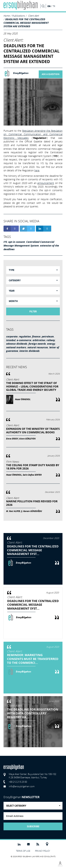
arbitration (39, 340)
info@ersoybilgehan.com (22, 786)
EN (49, 6)
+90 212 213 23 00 (18, 782)
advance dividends (17, 344)
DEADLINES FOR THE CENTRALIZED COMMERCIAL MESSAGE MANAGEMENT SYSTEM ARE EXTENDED (26, 23)
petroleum (48, 337)
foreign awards (37, 344)
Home (7, 16)
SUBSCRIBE (33, 826)
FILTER (33, 311)
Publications (19, 16)
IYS (5, 242)
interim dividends (29, 351)
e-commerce (24, 340)
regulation (25, 337)
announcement (46, 183)
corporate (12, 337)
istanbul (11, 340)
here (37, 170)
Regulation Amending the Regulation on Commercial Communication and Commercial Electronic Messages (33, 134)
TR (54, 6)
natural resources (38, 347)
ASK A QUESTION (51, 74)
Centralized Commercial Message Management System (29, 244)
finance (36, 337)
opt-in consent (17, 242)
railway (51, 340)
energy (51, 344)
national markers (16, 347)
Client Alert (34, 16)
